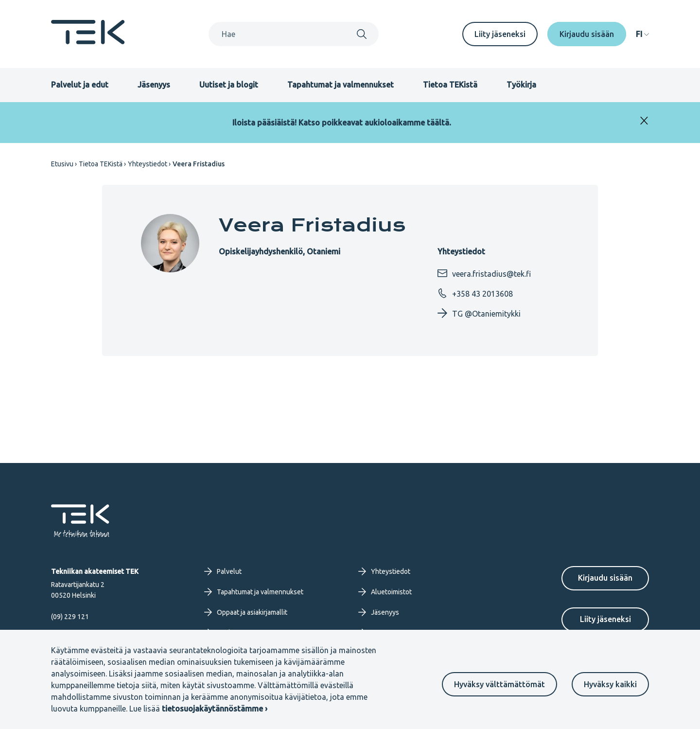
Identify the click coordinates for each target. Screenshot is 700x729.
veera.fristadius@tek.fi (484, 273)
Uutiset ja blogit (229, 85)
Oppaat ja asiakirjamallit (246, 612)
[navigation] (642, 34)
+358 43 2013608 (475, 293)
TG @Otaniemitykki (479, 313)
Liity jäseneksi (500, 34)
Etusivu (62, 164)
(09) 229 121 (70, 617)
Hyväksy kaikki (610, 684)
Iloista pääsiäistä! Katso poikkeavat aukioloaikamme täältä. (342, 123)
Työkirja (521, 85)
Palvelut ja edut (80, 85)
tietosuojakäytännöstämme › (215, 709)
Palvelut (223, 571)
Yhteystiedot (148, 164)
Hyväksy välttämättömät (499, 684)
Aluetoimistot (385, 592)
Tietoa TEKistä (450, 85)
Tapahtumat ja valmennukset (341, 85)
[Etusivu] (88, 41)
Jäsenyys (154, 85)
